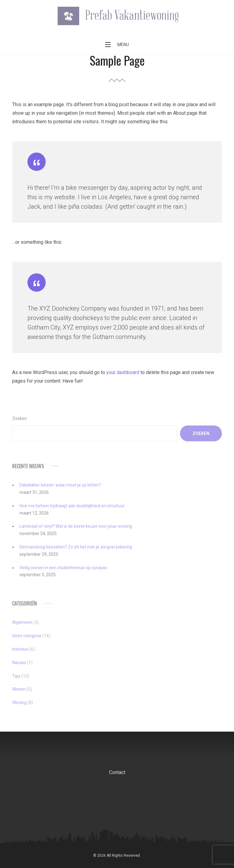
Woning (19, 707)
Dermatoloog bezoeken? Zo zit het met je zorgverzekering (76, 551)
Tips (16, 680)
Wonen (19, 694)
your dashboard (123, 372)
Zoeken (19, 423)
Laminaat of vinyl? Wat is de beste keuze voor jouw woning (76, 531)
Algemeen (22, 627)
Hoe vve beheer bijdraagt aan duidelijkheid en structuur (72, 510)
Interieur (20, 654)
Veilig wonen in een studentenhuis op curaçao (63, 572)
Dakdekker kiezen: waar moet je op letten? (60, 489)
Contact (117, 772)
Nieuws (19, 667)
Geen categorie (27, 640)
